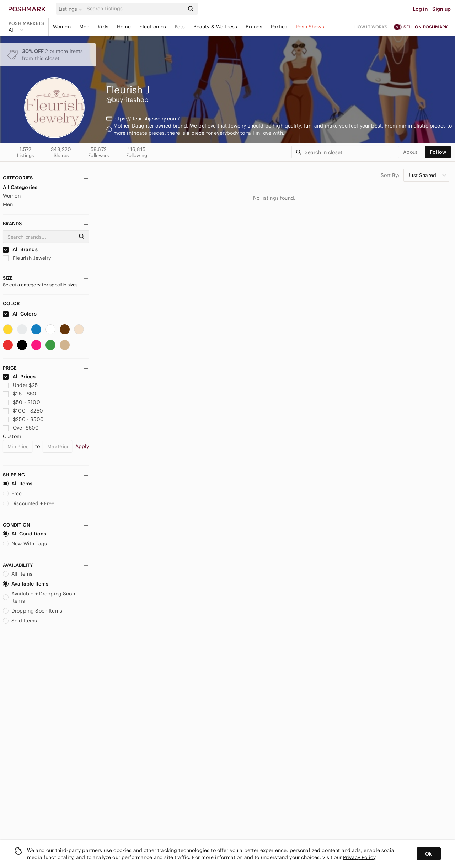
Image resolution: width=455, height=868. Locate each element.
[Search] (135, 9)
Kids (103, 27)
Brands (254, 27)
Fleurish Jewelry (27, 258)
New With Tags (25, 544)
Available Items (26, 584)
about (410, 152)
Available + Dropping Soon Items (39, 597)
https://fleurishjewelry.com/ (147, 119)
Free (12, 494)
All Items (18, 484)
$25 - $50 (20, 394)
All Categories (20, 187)
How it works (371, 27)
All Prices (19, 377)
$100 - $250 (23, 411)
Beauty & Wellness (215, 27)
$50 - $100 (22, 402)
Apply (82, 446)
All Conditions (25, 534)
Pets (180, 27)
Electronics (153, 27)
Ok (429, 854)
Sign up (441, 9)
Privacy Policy (359, 857)
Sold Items (20, 621)
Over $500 (21, 428)
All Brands (20, 249)
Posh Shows (310, 27)
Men (84, 27)
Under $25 (20, 385)
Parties (279, 27)
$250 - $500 (23, 419)
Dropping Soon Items (33, 611)
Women (62, 27)
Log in (420, 9)
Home (124, 27)
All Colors (20, 314)
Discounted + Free (29, 503)
